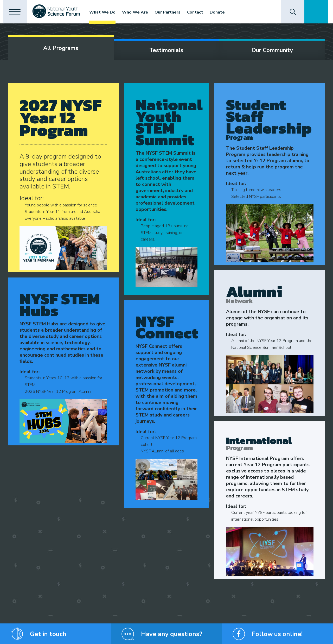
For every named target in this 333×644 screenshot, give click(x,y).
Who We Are (139, 12)
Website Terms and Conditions (155, 637)
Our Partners (172, 12)
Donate (222, 12)
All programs (61, 48)
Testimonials (166, 50)
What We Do (107, 12)
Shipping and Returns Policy (110, 637)
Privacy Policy (76, 637)
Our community (272, 50)
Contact (200, 12)
